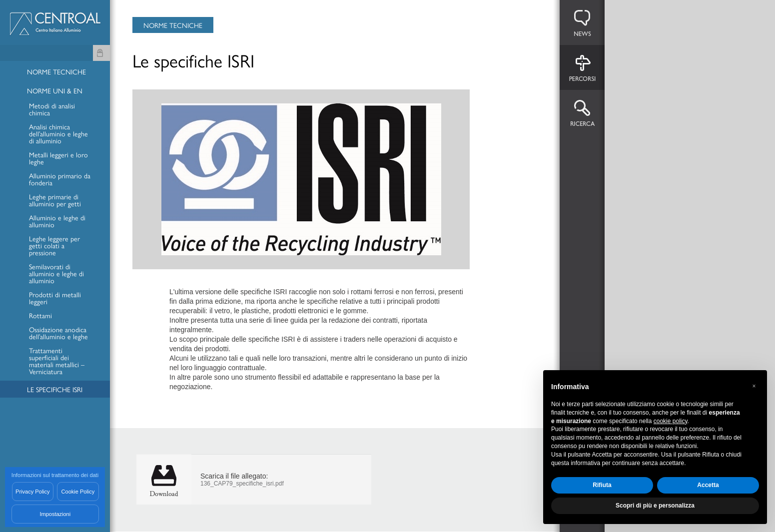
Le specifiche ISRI (55, 390)
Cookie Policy (78, 492)
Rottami (40, 316)
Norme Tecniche (56, 72)
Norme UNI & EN (55, 91)
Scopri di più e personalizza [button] (655, 506)
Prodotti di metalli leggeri (55, 298)
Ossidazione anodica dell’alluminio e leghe (58, 333)
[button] (754, 386)
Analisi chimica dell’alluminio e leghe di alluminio (58, 134)
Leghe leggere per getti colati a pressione (54, 246)
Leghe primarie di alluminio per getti (55, 201)
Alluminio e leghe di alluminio (57, 222)
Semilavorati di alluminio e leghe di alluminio (56, 274)
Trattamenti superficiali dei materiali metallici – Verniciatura (57, 361)
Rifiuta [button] (602, 485)
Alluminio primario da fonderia (60, 180)
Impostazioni (55, 514)
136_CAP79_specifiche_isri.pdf (242, 484)
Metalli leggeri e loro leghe (58, 159)
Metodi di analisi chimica (52, 110)
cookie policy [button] (671, 421)
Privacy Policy (32, 492)
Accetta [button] (708, 485)
